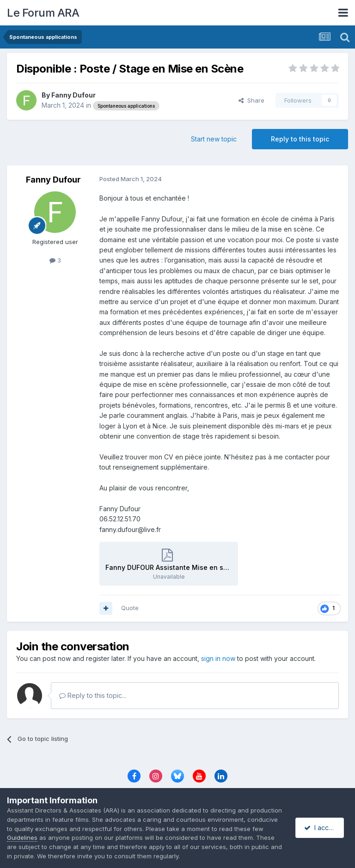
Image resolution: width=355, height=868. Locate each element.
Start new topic (214, 139)
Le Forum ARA (43, 13)
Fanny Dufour (73, 95)
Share (251, 100)
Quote (130, 608)
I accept (321, 828)
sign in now (218, 658)
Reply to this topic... (93, 695)
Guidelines (53, 837)
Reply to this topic (300, 139)
